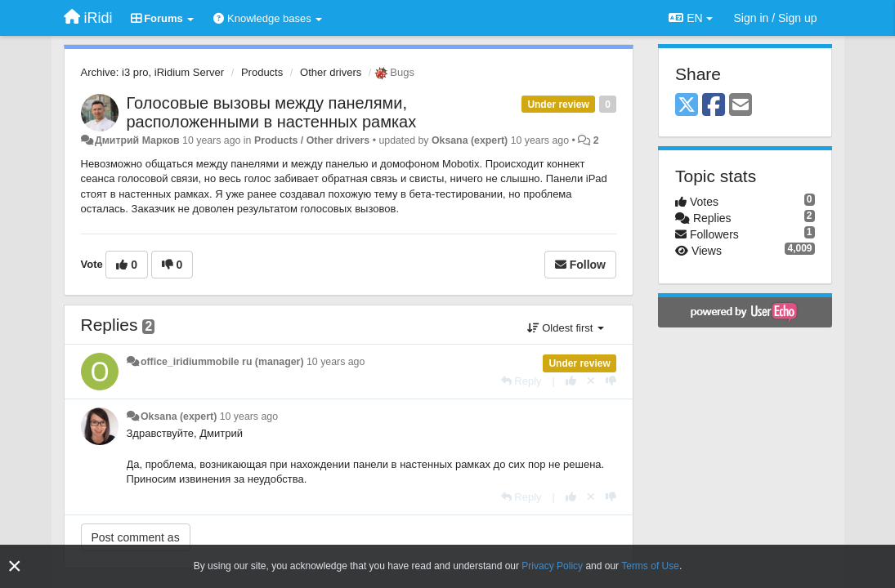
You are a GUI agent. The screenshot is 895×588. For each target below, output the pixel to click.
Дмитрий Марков (137, 140)
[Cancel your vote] (591, 381)
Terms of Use (650, 566)
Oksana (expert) (470, 140)
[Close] (15, 566)
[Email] (741, 106)
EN (690, 18)
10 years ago (336, 362)
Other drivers (331, 72)
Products (262, 72)
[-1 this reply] (611, 381)
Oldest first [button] (566, 328)
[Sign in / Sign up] (776, 18)
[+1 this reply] (571, 381)
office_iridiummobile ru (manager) (222, 362)
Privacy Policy (552, 566)
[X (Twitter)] (687, 106)
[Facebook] (714, 106)
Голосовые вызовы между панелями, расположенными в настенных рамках (272, 112)
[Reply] (521, 381)
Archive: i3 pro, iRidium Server (153, 72)
